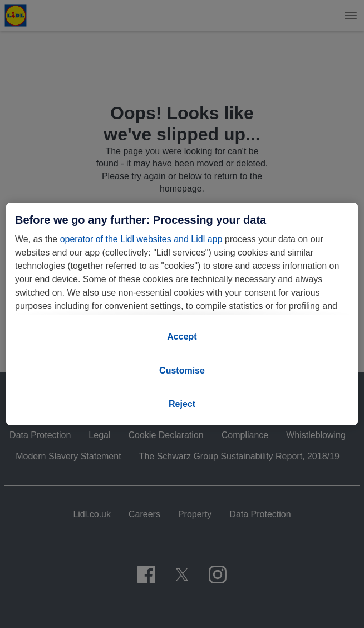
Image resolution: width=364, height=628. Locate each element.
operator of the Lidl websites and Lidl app (141, 239)
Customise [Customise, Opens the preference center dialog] (182, 371)
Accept (182, 337)
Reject (182, 404)
